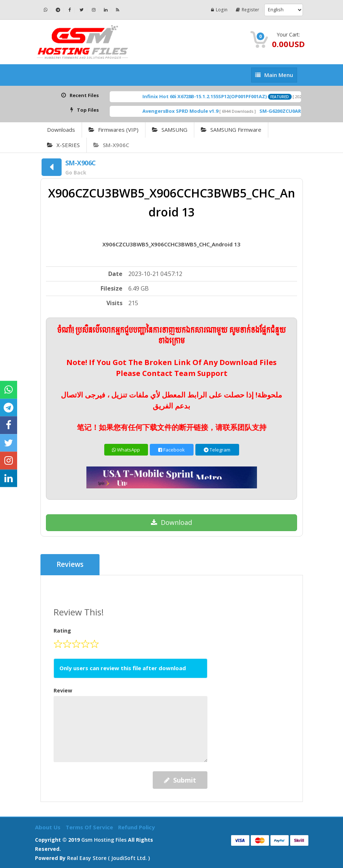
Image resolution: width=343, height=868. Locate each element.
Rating (62, 631)
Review (63, 690)
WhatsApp (126, 450)
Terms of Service (90, 827)
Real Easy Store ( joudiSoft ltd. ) (108, 858)
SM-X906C (111, 145)
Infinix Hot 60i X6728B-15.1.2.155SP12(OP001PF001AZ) (215, 96)
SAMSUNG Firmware (231, 130)
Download (171, 522)
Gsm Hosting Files (104, 840)
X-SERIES (63, 145)
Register (248, 10)
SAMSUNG (170, 130)
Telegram (217, 450)
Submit (180, 780)
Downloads (61, 130)
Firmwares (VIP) (114, 130)
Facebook (171, 450)
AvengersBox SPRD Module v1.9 (190, 111)
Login (220, 10)
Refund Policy (137, 827)
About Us (48, 827)
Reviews (70, 565)
